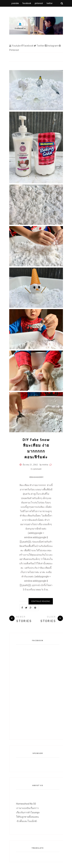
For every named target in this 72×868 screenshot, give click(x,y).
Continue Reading (41, 601)
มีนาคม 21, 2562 (30, 465)
